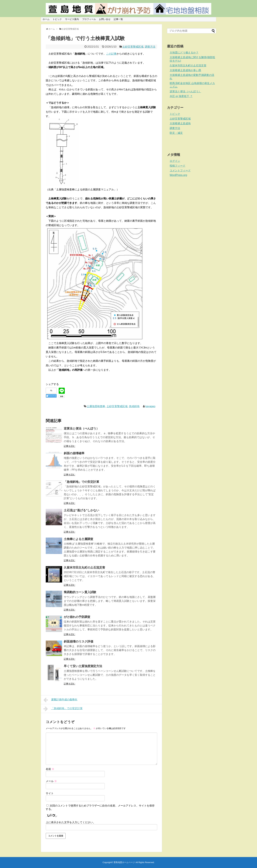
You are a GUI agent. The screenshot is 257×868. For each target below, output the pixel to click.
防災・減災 (176, 133)
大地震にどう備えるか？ (184, 53)
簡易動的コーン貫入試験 (80, 592)
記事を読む (69, 446)
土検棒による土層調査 (79, 539)
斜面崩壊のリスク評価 (79, 642)
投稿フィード (178, 166)
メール (51, 781)
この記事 (111, 54)
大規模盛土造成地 (180, 123)
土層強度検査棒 (96, 406)
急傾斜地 (134, 406)
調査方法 (150, 47)
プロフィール (89, 19)
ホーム (46, 19)
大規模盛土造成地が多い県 (185, 70)
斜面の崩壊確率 (74, 453)
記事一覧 (118, 19)
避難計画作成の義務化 (60, 700)
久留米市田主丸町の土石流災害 (84, 568)
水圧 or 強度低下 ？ (181, 96)
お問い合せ (105, 19)
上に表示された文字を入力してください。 (71, 822)
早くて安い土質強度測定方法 (83, 666)
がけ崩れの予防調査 (77, 617)
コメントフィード (180, 170)
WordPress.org (178, 175)
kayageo (150, 406)
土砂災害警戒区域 (133, 47)
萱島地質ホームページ (124, 862)
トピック (57, 19)
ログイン (175, 161)
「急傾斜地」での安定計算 (81, 482)
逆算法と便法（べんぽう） (81, 429)
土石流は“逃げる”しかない (81, 510)
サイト (50, 793)
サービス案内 (72, 19)
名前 (50, 769)
